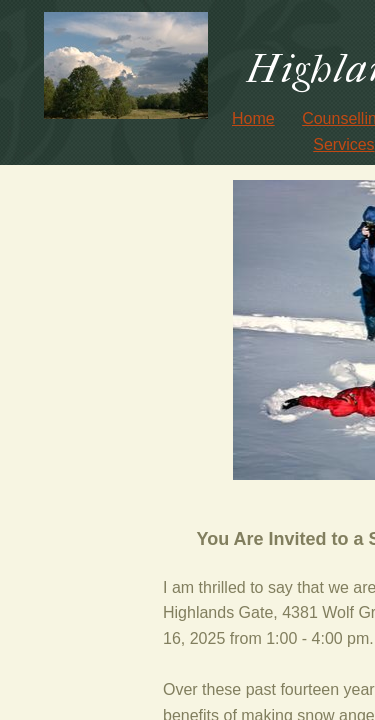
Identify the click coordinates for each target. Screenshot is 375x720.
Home (253, 118)
